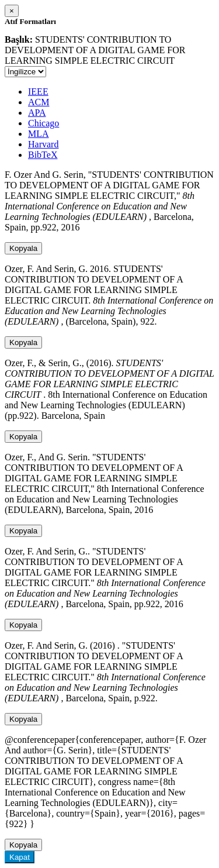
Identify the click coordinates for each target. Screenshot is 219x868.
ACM (39, 102)
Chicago (44, 123)
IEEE (38, 92)
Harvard (43, 144)
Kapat (20, 857)
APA (37, 113)
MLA (39, 134)
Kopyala (23, 248)
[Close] (12, 11)
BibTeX (43, 155)
